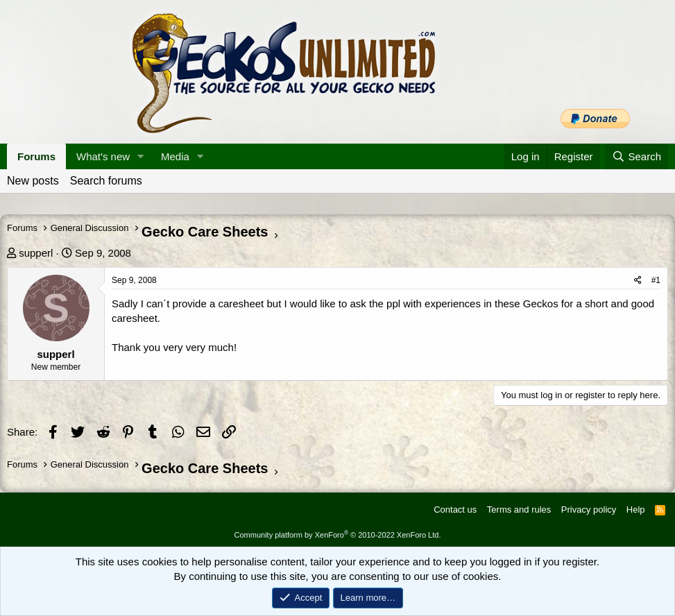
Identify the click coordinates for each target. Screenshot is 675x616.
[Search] (636, 156)
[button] (141, 156)
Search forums (106, 181)
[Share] (638, 281)
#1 (656, 280)
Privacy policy (589, 510)
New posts (33, 181)
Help (636, 510)
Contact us (455, 510)
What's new (103, 156)
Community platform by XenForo (338, 535)
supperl (36, 253)
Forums (36, 156)
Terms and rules (519, 510)
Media (175, 156)
